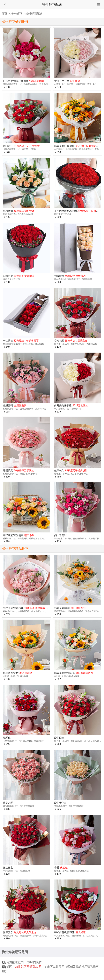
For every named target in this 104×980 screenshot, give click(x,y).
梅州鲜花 (16, 14)
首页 (4, 14)
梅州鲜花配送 (34, 14)
